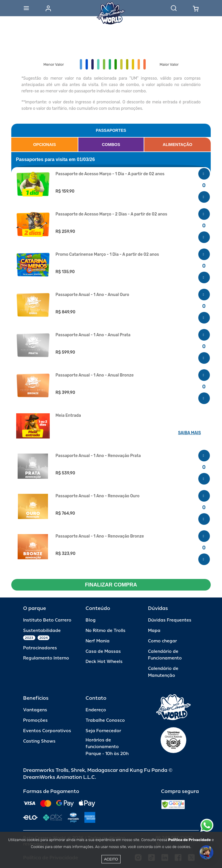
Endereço (96, 710)
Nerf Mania (98, 641)
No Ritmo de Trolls (106, 631)
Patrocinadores (40, 648)
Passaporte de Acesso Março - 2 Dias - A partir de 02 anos (111, 214)
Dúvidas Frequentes (170, 620)
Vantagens (35, 710)
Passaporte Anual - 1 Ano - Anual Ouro (92, 295)
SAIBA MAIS (189, 433)
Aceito (111, 859)
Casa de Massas (103, 652)
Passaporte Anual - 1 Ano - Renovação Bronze (100, 536)
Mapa (154, 631)
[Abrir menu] (26, 8)
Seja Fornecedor (103, 731)
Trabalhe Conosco (105, 720)
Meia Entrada (68, 416)
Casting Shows (39, 741)
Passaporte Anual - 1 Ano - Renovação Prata (98, 456)
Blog (91, 620)
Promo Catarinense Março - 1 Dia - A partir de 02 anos (107, 255)
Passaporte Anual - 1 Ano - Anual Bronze (95, 375)
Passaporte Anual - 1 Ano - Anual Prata (93, 335)
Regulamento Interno (46, 658)
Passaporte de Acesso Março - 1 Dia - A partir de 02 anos (110, 174)
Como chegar (162, 641)
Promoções (35, 720)
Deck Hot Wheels (104, 662)
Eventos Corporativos (47, 731)
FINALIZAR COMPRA (111, 585)
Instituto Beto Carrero (47, 620)
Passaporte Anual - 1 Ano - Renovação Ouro (98, 496)
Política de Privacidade (189, 840)
